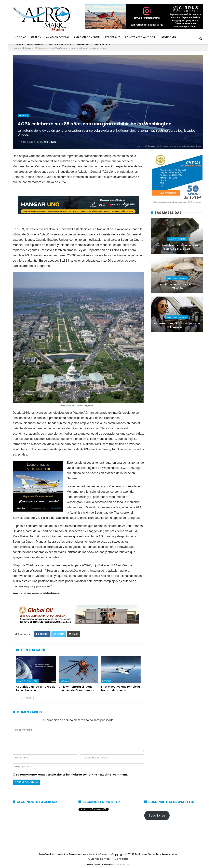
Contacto (121, 859)
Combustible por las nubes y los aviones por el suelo (177, 247)
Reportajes (113, 37)
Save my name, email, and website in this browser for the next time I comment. (72, 775)
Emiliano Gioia (121, 864)
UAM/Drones (168, 37)
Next (29, 698)
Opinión (36, 37)
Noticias (20, 37)
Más (183, 37)
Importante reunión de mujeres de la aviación (177, 325)
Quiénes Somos (99, 859)
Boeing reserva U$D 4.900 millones (177, 286)
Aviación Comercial (87, 37)
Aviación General (58, 37)
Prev (20, 698)
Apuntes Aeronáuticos (140, 37)
